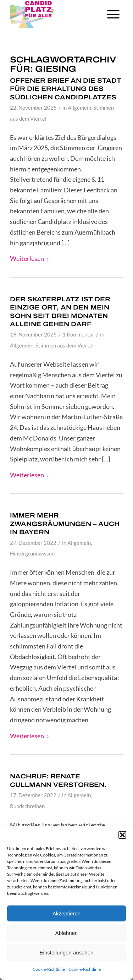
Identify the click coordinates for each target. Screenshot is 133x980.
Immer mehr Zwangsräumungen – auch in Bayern (65, 524)
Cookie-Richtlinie (49, 969)
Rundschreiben (27, 806)
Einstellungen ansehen (67, 952)
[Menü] (113, 14)
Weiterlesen (31, 258)
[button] (122, 835)
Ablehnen (66, 933)
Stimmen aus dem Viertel (65, 346)
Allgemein (79, 108)
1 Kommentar (78, 335)
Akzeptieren (66, 913)
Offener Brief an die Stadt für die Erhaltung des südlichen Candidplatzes (66, 89)
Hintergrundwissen (32, 554)
